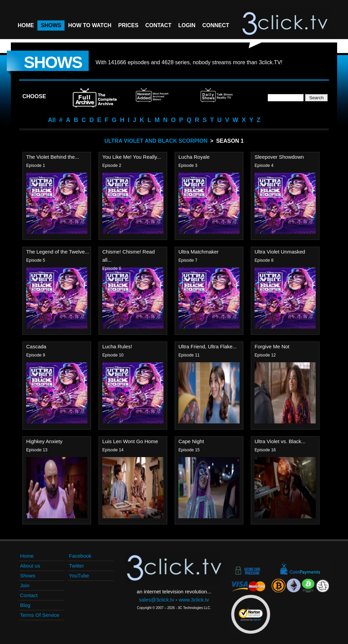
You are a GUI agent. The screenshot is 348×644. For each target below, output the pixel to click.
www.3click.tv (194, 600)
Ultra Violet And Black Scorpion (156, 141)
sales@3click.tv (157, 600)
